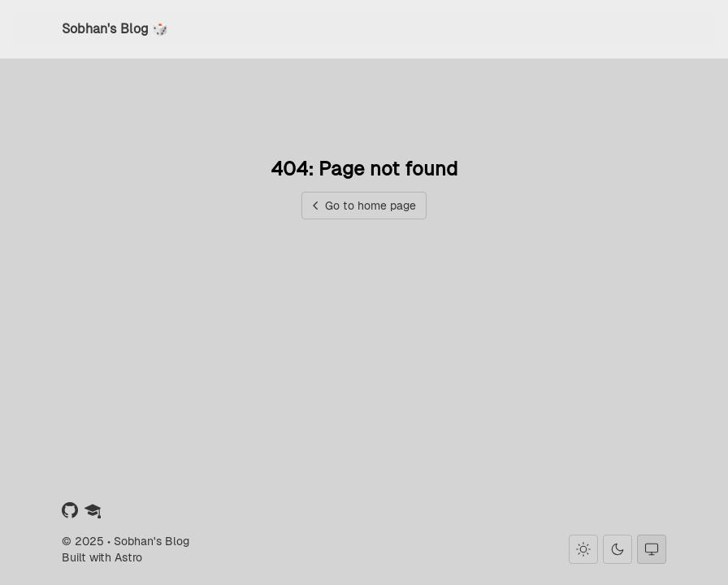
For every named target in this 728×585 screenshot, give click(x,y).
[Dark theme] (617, 549)
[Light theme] (583, 549)
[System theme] (652, 549)
